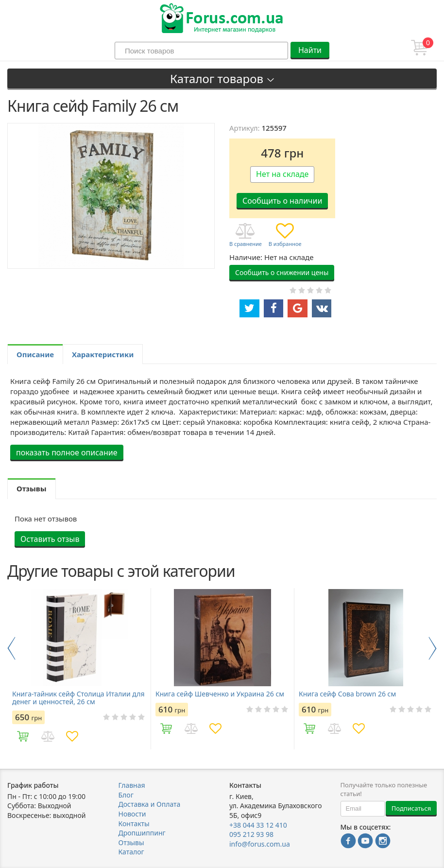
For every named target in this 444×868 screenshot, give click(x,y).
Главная (132, 785)
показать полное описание (67, 452)
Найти (310, 50)
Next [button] (433, 648)
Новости (132, 814)
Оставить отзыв (50, 539)
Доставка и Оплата (150, 804)
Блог (126, 795)
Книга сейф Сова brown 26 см (347, 694)
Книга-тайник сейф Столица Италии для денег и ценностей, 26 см (78, 698)
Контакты (134, 824)
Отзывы (131, 842)
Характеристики (103, 354)
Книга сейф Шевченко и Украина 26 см (220, 694)
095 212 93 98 (251, 834)
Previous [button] (11, 648)
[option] (79, 669)
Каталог (131, 852)
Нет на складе (282, 174)
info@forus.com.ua (260, 844)
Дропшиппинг (142, 833)
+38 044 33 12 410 (258, 825)
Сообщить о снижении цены (282, 272)
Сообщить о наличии (282, 201)
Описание (35, 354)
